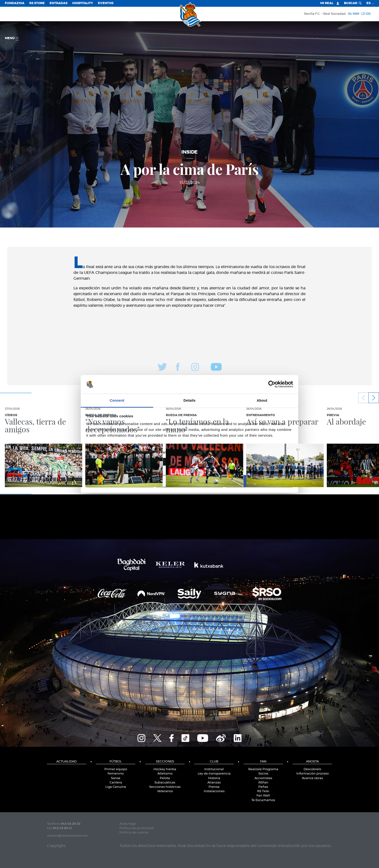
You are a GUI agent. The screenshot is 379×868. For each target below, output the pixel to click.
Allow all (259, 481)
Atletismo (165, 774)
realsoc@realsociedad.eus (67, 836)
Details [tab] (189, 400)
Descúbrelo (312, 769)
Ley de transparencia (214, 774)
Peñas (263, 787)
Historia (214, 778)
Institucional (214, 769)
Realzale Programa (263, 769)
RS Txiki (263, 791)
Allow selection (189, 481)
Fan (263, 762)
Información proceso (313, 774)
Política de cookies (134, 833)
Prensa (214, 787)
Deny (120, 481)
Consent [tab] (117, 400)
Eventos (106, 3)
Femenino (116, 774)
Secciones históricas (165, 787)
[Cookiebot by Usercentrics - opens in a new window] (272, 384)
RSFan (263, 783)
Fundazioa (15, 3)
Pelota (165, 778)
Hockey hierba (165, 769)
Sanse (116, 778)
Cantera (116, 783)
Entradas (58, 3)
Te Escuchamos (263, 800)
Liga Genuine (116, 787)
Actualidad (66, 762)
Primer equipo (116, 769)
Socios (263, 774)
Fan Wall (263, 796)
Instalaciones (214, 791)
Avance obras (312, 778)
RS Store (37, 3)
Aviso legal (128, 824)
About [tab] (262, 400)
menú (12, 39)
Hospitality (83, 3)
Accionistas (263, 778)
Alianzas (214, 783)
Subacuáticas (165, 783)
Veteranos (165, 791)
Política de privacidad (137, 828)
